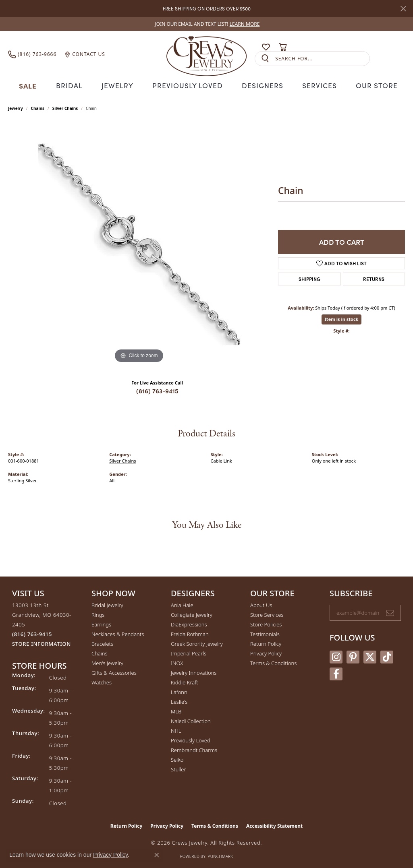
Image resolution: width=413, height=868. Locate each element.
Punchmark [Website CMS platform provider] (221, 855)
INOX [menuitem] (177, 662)
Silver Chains (65, 107)
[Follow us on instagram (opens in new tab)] (336, 656)
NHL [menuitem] (176, 730)
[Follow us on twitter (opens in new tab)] (370, 656)
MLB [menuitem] (176, 710)
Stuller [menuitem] (178, 768)
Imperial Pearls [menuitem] (189, 652)
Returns (374, 278)
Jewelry (121, 85)
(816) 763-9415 (157, 390)
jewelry (16, 107)
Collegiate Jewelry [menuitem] (192, 614)
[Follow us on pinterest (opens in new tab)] (353, 656)
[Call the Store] (32, 633)
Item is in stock (342, 318)
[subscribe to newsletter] (390, 612)
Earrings (101, 623)
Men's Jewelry (107, 662)
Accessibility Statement (274, 825)
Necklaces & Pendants (118, 633)
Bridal (73, 85)
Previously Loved (188, 85)
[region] (139, 244)
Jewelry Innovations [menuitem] (194, 672)
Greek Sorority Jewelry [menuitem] (197, 643)
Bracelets (102, 643)
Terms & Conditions (273, 662)
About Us (261, 604)
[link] (207, 24)
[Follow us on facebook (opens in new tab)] (336, 673)
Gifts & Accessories (114, 672)
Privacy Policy (266, 652)
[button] (250, 47)
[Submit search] (265, 59)
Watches (102, 681)
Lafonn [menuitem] (179, 691)
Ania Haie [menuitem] (182, 604)
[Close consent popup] (157, 855)
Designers (260, 85)
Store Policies (266, 623)
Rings (98, 614)
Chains (38, 107)
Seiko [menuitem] (177, 758)
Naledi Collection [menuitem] (191, 720)
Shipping (309, 278)
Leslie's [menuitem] (179, 701)
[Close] (403, 9)
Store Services (267, 614)
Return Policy (266, 643)
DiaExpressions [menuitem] (189, 623)
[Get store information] (42, 643)
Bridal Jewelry (107, 604)
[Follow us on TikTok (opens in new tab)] (387, 656)
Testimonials (265, 633)
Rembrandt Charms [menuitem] (194, 749)
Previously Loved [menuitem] (191, 739)
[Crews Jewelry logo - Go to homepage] (206, 54)
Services (315, 85)
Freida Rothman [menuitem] (190, 633)
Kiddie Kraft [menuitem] (185, 681)
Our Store (372, 85)
